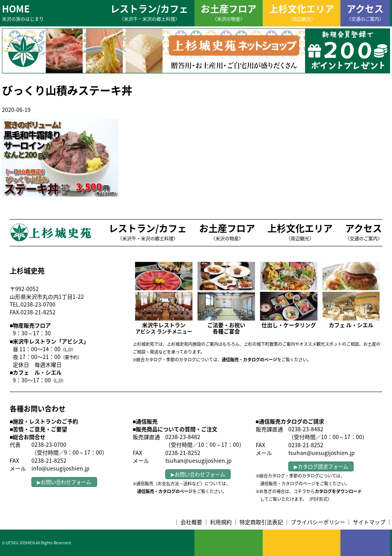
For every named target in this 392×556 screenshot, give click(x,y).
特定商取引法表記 (261, 522)
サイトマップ (369, 522)
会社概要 (191, 522)
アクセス (365, 12)
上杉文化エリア (302, 12)
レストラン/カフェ (149, 12)
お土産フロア (229, 12)
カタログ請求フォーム (323, 466)
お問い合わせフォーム (66, 482)
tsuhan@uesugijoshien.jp (199, 460)
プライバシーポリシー (318, 522)
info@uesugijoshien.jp (61, 468)
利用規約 (221, 522)
